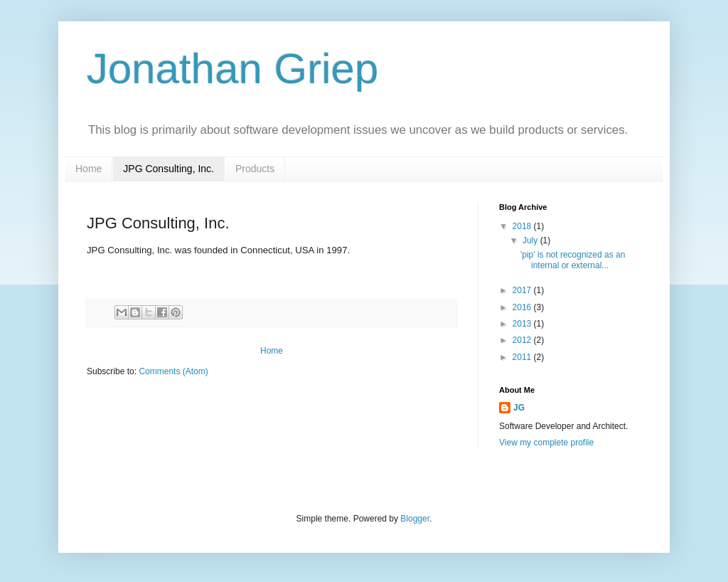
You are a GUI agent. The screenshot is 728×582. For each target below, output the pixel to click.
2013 (523, 324)
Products (255, 169)
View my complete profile (546, 443)
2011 (523, 357)
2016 (523, 307)
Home (89, 169)
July (531, 240)
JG (519, 408)
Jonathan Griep (232, 69)
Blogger (415, 519)
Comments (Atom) (173, 371)
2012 (523, 340)
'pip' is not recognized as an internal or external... (573, 260)
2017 (523, 290)
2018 (523, 226)
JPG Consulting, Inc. (168, 169)
